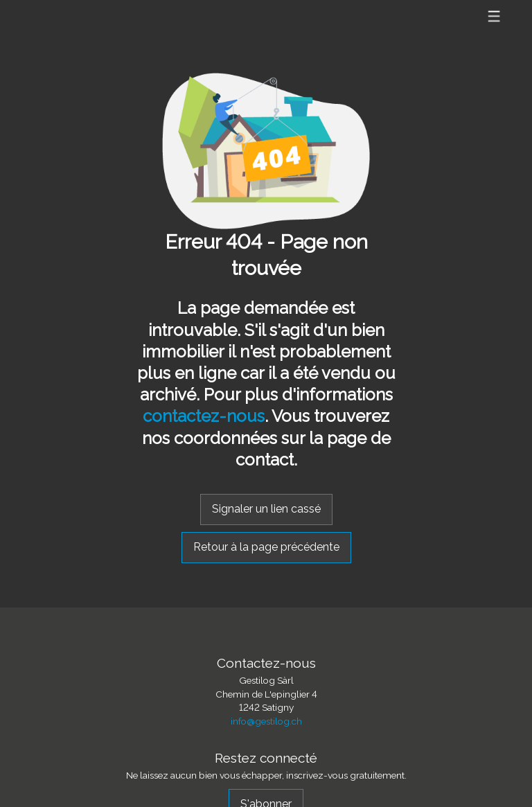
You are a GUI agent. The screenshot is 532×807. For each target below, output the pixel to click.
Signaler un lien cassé (266, 509)
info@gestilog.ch (266, 721)
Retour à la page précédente (266, 547)
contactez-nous (204, 416)
